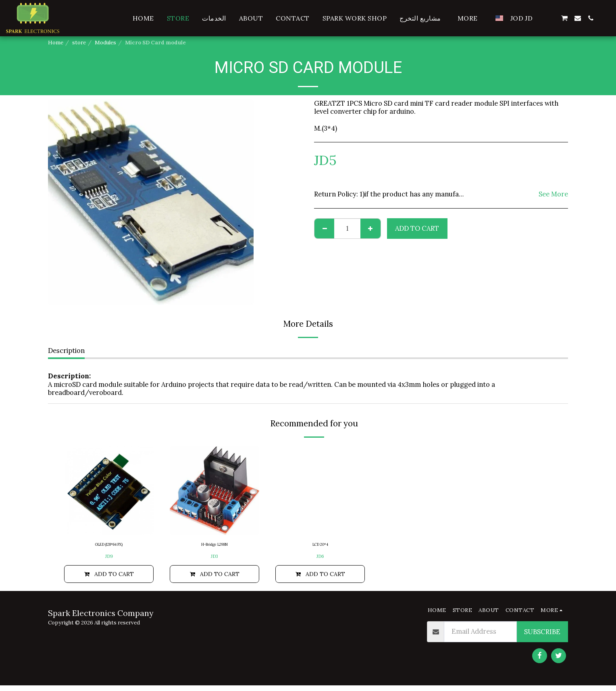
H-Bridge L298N (214, 546)
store (79, 43)
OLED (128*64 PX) (109, 546)
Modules (105, 43)
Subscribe (542, 637)
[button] (551, 18)
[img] (109, 491)
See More (553, 194)
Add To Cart (417, 228)
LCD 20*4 (320, 546)
